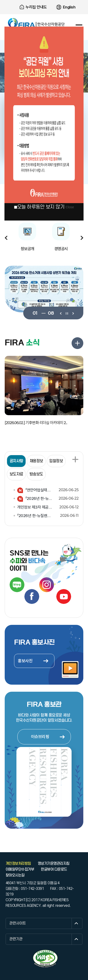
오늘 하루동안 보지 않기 (41, 207)
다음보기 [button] (82, 238)
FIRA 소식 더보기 (77, 343)
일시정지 (67, 313)
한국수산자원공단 (36, 23)
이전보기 (61, 313)
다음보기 (73, 313)
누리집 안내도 (36, 7)
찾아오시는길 (15, 875)
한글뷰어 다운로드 (54, 869)
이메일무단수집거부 (20, 869)
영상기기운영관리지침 (54, 864)
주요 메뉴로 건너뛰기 (44, 0)
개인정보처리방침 (18, 864)
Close (70, 207)
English (69, 7)
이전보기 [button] (6, 238)
